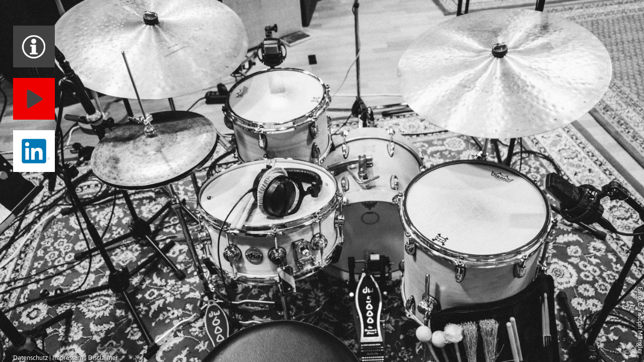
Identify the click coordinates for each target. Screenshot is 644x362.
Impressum (68, 358)
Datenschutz (30, 358)
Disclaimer (103, 358)
